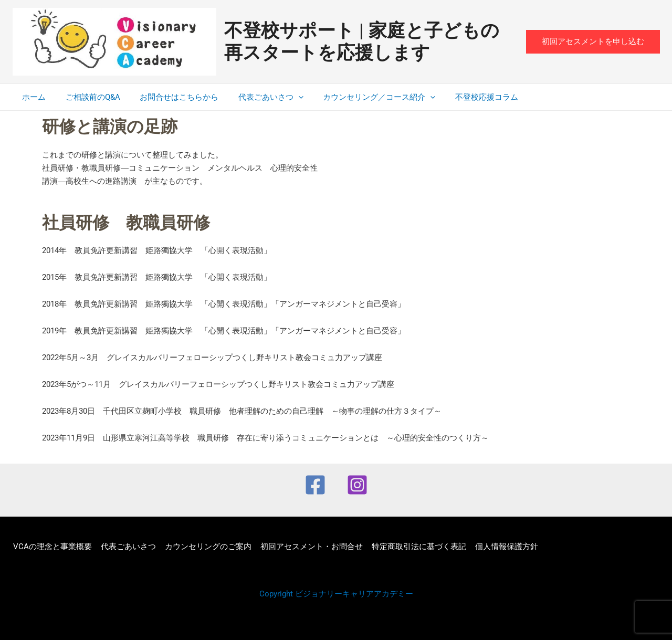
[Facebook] (315, 485)
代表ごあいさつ (257, 97)
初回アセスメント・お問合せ (308, 547)
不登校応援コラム (465, 97)
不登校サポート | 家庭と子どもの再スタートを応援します (362, 42)
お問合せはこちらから (170, 97)
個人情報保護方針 (501, 547)
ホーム (32, 97)
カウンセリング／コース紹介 (362, 97)
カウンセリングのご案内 (206, 547)
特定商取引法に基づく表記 (414, 547)
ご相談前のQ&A (87, 97)
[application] (285, 97)
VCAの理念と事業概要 (52, 547)
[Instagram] (357, 485)
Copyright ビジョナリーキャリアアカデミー (336, 594)
